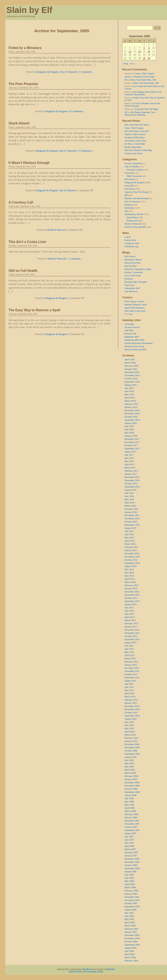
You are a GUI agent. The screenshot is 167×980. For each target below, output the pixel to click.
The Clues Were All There (137, 125)
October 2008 (131, 789)
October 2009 (131, 751)
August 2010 (131, 719)
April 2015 (130, 541)
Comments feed (132, 243)
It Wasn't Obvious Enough (29, 163)
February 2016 (131, 509)
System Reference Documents (139, 343)
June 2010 (129, 725)
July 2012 (129, 646)
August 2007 (131, 833)
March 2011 (130, 697)
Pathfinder (129, 208)
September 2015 (132, 525)
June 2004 (129, 951)
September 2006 (132, 868)
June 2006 (129, 878)
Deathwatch (132, 221)
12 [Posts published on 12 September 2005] (130, 51)
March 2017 (130, 468)
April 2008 (130, 808)
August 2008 (131, 795)
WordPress (87, 969)
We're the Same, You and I (137, 131)
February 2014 (131, 585)
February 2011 (131, 700)
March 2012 (130, 658)
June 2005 (129, 916)
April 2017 (130, 464)
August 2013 (131, 604)
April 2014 (130, 579)
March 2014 (130, 582)
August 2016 (131, 490)
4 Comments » (77, 111)
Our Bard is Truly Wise (135, 141)
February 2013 (131, 623)
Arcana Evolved (132, 327)
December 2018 (132, 410)
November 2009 (132, 747)
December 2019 (132, 372)
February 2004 (131, 960)
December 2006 (132, 859)
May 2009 (129, 766)
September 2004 (132, 945)
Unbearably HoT (132, 288)
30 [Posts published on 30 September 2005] (149, 58)
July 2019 (129, 388)
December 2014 (132, 553)
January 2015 (131, 550)
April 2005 (130, 922)
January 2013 (131, 627)
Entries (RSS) (75, 972)
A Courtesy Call (21, 202)
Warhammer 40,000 (134, 214)
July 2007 (129, 836)
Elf (126, 80)
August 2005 (131, 910)
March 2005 (130, 926)
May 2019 (129, 394)
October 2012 (131, 636)
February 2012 (131, 662)
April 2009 (130, 770)
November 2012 (132, 633)
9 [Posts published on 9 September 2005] (149, 48)
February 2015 (131, 547)
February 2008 (131, 814)
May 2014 (129, 576)
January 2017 (131, 474)
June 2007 (129, 840)
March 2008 (130, 811)
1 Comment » (86, 72)
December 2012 (132, 630)
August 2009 (131, 757)
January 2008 (131, 817)
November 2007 (132, 824)
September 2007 (132, 830)
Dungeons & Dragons (48, 72)
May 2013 (129, 614)
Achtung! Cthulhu (135, 170)
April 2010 (130, 732)
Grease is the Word (133, 153)
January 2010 (131, 741)
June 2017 (129, 458)
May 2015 (129, 537)
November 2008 (132, 786)
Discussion (130, 179)
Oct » (132, 63)
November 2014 (132, 557)
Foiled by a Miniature (25, 48)
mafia (127, 77)
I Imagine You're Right (144, 77)
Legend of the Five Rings (136, 192)
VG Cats (128, 314)
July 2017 (129, 455)
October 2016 (131, 483)
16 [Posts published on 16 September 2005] (149, 51)
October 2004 (131, 941)
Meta (127, 195)
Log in (128, 237)
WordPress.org (131, 246)
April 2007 (130, 846)
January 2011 (131, 703)
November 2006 (132, 862)
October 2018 (131, 417)
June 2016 (129, 496)
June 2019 (129, 391)
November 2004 (132, 938)
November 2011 (132, 671)
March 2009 (130, 773)
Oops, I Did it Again (144, 73)
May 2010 (129, 728)
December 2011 (132, 668)
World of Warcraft (56, 230)
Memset (111, 969)
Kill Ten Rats (131, 266)
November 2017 (132, 442)
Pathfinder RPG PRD (134, 340)
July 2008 (129, 798)
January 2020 (131, 369)
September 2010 (132, 716)
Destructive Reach (133, 260)
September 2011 (132, 677)
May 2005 (129, 919)
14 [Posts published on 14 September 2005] (139, 51)
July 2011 (129, 684)
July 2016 (129, 493)
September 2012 (132, 639)
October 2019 (131, 378)
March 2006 (130, 887)
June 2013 (129, 611)
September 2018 (132, 420)
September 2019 (132, 382)
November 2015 (132, 518)
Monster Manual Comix (136, 304)
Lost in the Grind (132, 275)
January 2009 (131, 779)
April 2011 (130, 693)
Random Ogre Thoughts (136, 282)
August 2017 (131, 452)
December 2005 (132, 897)
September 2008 (132, 792)
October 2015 (131, 522)
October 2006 (131, 865)
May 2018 (129, 433)
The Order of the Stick (135, 311)
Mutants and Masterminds (137, 198)
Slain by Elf (29, 10)
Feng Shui (129, 186)
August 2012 (131, 642)
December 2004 (132, 935)
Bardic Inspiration (133, 147)
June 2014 (129, 572)
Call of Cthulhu (132, 166)
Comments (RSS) (95, 972)
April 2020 (130, 359)
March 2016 (130, 506)
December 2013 (132, 592)
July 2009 (129, 760)
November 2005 (132, 900)
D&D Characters (134, 176)
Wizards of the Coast (134, 346)
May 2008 (129, 805)
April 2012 (130, 655)
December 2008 (132, 782)
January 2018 (131, 436)
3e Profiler (129, 324)
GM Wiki (129, 330)
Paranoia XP (130, 334)
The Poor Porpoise (23, 84)
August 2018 (131, 423)
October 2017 (131, 445)
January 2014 (131, 588)
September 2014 (132, 563)
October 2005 (131, 903)
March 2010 (130, 735)
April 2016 (130, 503)
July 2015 (129, 531)
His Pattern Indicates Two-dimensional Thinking (140, 113)
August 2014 (131, 566)
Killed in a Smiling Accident (138, 269)
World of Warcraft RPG (136, 227)
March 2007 (130, 849)
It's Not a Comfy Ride (135, 144)
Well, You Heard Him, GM (143, 80)
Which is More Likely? (135, 134)
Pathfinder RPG (132, 337)
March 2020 (130, 363)
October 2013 (131, 598)
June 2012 (129, 649)
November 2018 (132, 413)
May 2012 (129, 652)
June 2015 (129, 534)
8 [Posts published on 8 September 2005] (144, 48)
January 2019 (131, 407)
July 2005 (129, 913)
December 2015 (132, 515)
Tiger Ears (129, 285)
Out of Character (69, 72)
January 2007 (131, 856)
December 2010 (132, 706)
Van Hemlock (131, 291)
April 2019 (130, 398)
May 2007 (129, 843)
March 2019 (130, 401)
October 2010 (131, 712)
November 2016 (132, 480)
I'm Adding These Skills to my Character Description (143, 93)
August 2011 (130, 681)
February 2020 (131, 366)
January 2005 (131, 932)
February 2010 (131, 738)
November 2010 (132, 709)
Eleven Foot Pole (133, 263)
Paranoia (128, 205)
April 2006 (130, 884)
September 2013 (132, 601)
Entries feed (130, 240)
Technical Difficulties (135, 137)
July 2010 (129, 722)
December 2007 (132, 821)
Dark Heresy (133, 217)
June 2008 (129, 801)
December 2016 (132, 477)
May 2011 (129, 690)
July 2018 (129, 426)
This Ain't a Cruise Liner (27, 242)
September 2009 (132, 754)
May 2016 (129, 499)
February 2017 (131, 471)
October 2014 (131, 560)
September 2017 (132, 448)
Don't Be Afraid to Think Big (138, 150)
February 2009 (131, 776)
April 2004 (130, 954)
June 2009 (129, 763)
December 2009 (132, 744)
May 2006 (129, 881)
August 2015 (131, 528)
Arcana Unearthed (133, 163)
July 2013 (129, 607)
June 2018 (129, 429)
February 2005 (131, 929)
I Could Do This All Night (146, 109)
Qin (126, 211)
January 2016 (131, 512)
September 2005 (132, 906)
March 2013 (130, 620)
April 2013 (130, 617)
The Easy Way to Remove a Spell (34, 310)
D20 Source (130, 256)
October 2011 (131, 674)
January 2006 (131, 894)
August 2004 (131, 948)
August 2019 (131, 385)
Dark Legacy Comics (134, 301)
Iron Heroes (130, 189)
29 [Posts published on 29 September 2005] (144, 58)
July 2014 (129, 569)
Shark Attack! (19, 123)
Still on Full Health (23, 271)
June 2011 (129, 687)
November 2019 (132, 375)
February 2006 (131, 891)
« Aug (125, 63)
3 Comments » (86, 151)
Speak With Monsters (135, 308)
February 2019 (131, 404)
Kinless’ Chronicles (134, 272)
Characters (129, 173)
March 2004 (130, 957)
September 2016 (132, 487)
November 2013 (132, 595)
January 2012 (131, 665)
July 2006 (129, 875)
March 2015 (130, 544)
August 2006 (131, 871)
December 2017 (132, 439)
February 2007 (131, 852)
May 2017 (129, 461)
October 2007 (131, 827)
